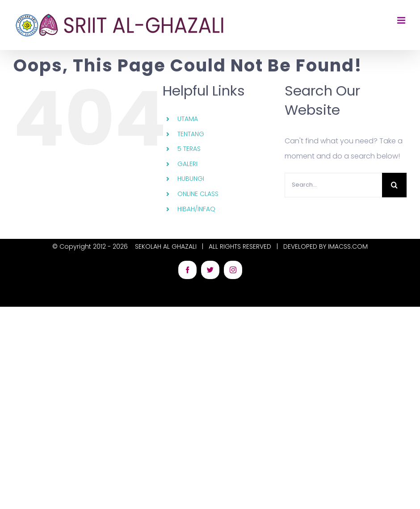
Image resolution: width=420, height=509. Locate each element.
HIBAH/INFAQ (196, 209)
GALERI (187, 164)
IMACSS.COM (348, 246)
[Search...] (333, 185)
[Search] (394, 185)
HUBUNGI (191, 179)
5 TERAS (189, 149)
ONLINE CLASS (198, 194)
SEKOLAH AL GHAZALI (166, 246)
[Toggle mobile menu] (402, 20)
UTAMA (188, 119)
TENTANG (191, 134)
